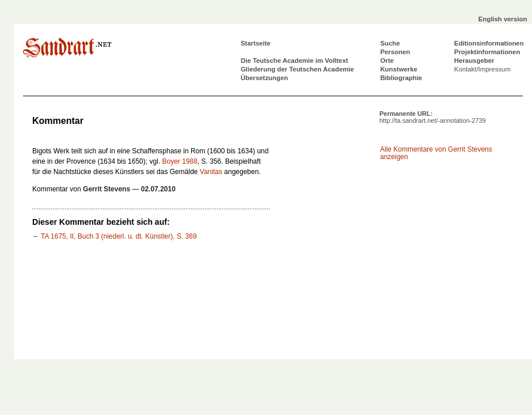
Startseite (256, 43)
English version (503, 19)
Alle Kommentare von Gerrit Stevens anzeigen (436, 153)
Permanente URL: (433, 117)
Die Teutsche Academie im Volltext (294, 61)
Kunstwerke (399, 69)
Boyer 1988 (179, 161)
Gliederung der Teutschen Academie (297, 69)
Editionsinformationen (489, 43)
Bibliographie (401, 78)
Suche (390, 43)
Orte (387, 61)
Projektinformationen (487, 52)
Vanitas (211, 172)
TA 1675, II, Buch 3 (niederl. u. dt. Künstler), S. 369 (119, 236)
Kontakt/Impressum (482, 69)
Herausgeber (474, 61)
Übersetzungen (264, 78)
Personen (395, 52)
